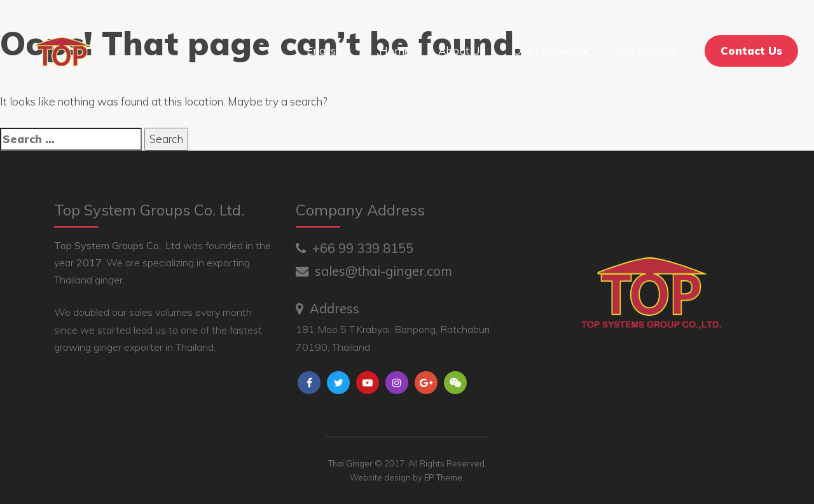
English (324, 51)
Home (395, 51)
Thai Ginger (350, 463)
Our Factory (646, 51)
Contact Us (751, 51)
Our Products (546, 51)
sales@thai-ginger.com (374, 271)
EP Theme (443, 477)
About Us (462, 51)
